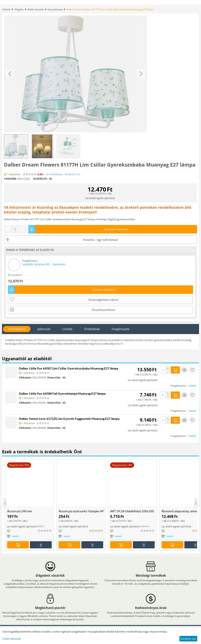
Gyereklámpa (55, 9)
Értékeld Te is (72, 174)
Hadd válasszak (12, 639)
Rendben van (188, 639)
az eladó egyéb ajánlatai (100, 198)
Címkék (67, 329)
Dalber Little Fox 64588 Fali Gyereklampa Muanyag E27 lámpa (62, 393)
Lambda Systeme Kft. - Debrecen (44, 264)
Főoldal (6, 9)
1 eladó (192, 386)
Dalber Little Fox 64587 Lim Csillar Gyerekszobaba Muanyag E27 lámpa (69, 368)
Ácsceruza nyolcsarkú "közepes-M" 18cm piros (82, 511)
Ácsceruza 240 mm (20, 511)
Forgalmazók (121, 329)
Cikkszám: (10, 179)
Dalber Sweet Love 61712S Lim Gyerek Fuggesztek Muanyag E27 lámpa (69, 419)
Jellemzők (44, 329)
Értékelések (92, 329)
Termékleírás (17, 329)
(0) (55, 174)
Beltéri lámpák (36, 9)
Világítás (19, 9)
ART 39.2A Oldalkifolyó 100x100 (132, 511)
